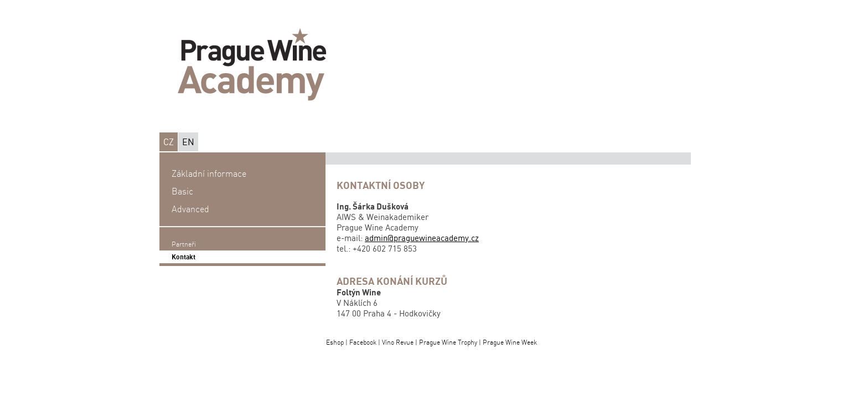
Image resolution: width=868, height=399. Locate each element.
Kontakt (184, 257)
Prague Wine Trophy (448, 342)
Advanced (190, 209)
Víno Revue (398, 342)
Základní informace (209, 173)
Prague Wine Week (510, 342)
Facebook (363, 342)
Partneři (184, 244)
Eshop (335, 342)
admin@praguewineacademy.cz (422, 238)
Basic (182, 191)
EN (188, 142)
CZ (169, 142)
